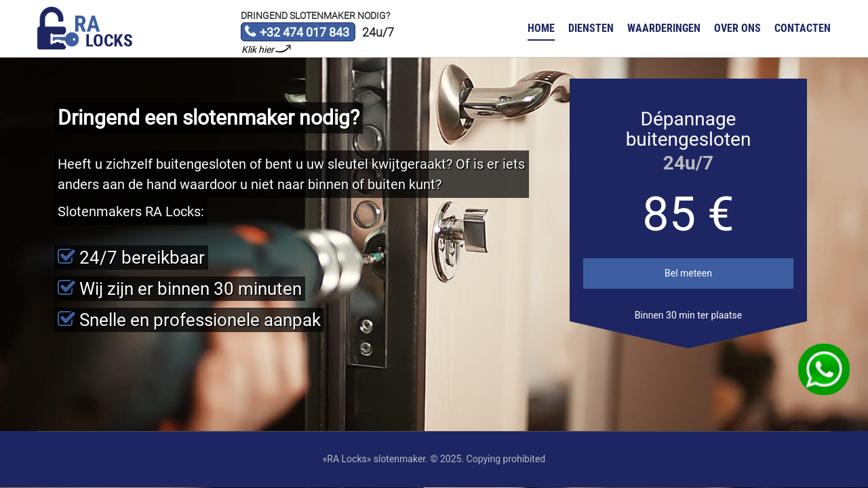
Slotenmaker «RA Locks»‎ (85, 28)
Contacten (803, 28)
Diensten (591, 28)
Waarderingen (664, 28)
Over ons (737, 28)
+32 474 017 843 (297, 33)
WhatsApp (824, 370)
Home (541, 28)
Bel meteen (688, 273)
